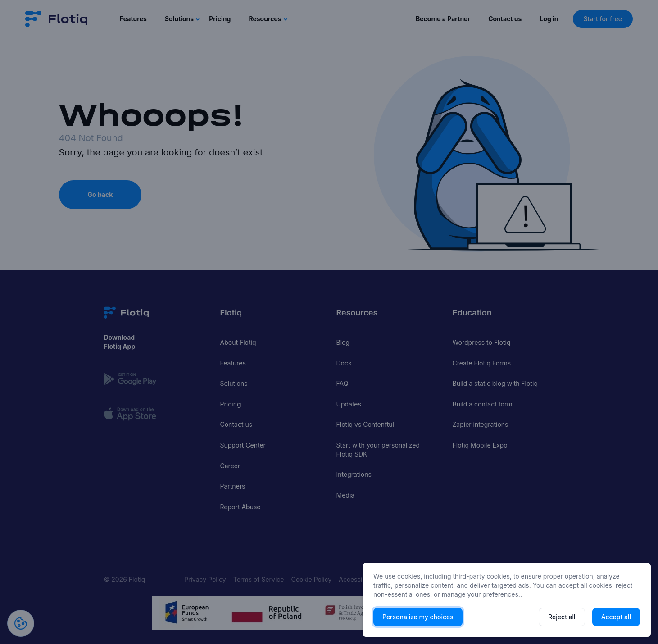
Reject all (562, 617)
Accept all (616, 617)
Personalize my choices (418, 617)
